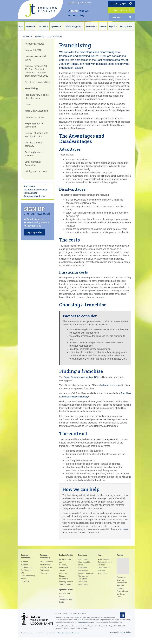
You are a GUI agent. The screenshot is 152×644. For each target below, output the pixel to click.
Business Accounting (26, 556)
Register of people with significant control (36, 135)
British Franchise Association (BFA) (82, 377)
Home (21, 26)
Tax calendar (30, 193)
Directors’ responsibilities (37, 82)
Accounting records (35, 44)
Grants (28, 104)
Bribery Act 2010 (33, 50)
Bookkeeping (26, 581)
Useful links (83, 584)
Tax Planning (26, 570)
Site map (120, 580)
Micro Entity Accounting (37, 111)
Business (31, 26)
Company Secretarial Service (63, 568)
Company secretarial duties (35, 58)
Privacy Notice (126, 26)
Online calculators (85, 573)
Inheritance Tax (46, 567)
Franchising (31, 88)
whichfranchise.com (109, 385)
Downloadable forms (34, 196)
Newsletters (102, 573)
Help (119, 597)
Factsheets (40, 36)
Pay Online (85, 3)
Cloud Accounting (28, 576)
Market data (83, 570)
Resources (92, 26)
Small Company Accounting (33, 163)
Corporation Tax (27, 567)
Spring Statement (105, 562)
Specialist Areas (66, 590)
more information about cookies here (66, 633)
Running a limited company (34, 144)
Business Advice (66, 555)
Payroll (113, 26)
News (103, 26)
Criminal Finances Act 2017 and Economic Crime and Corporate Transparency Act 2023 (36, 71)
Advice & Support (74, 26)
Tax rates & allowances (36, 190)
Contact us (122, 10)
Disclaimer (121, 594)
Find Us (120, 555)
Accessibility (122, 583)
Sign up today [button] (35, 232)
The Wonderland (125, 632)
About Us (73, 3)
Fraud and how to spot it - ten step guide (37, 96)
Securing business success (34, 154)
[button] (123, 563)
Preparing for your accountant (34, 125)
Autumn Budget (104, 559)
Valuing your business (36, 171)
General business (55, 36)
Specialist (56, 26)
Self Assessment (47, 562)
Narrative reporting (34, 117)
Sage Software (65, 584)
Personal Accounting (45, 556)
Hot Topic (101, 565)
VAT (22, 573)
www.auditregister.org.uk (85, 622)
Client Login (121, 3)
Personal (43, 26)
